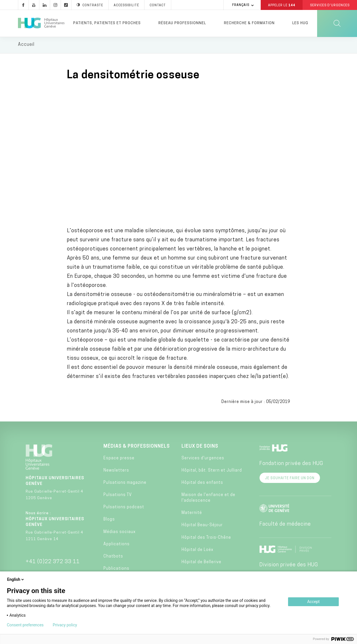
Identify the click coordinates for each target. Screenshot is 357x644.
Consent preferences (25, 625)
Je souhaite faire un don (290, 479)
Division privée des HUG (289, 566)
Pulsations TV (118, 496)
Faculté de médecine (285, 525)
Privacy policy (65, 625)
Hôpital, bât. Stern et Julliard (212, 471)
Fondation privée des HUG (291, 465)
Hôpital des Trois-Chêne (206, 538)
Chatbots (113, 557)
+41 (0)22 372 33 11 (53, 563)
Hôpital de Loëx (197, 551)
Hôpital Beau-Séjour (202, 526)
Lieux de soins (200, 447)
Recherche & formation (249, 23)
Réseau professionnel (182, 23)
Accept (313, 602)
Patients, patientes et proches (107, 23)
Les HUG (300, 23)
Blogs (109, 520)
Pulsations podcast (124, 508)
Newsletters (116, 471)
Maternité (192, 514)
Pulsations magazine (125, 484)
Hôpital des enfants (202, 484)
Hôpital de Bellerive (201, 563)
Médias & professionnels (137, 447)
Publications (116, 570)
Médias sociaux (120, 533)
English (16, 579)
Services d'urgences (203, 459)
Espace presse (119, 459)
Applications (117, 545)
